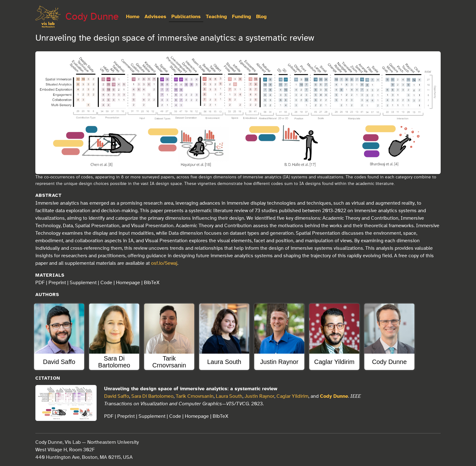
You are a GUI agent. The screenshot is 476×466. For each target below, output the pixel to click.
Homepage (128, 283)
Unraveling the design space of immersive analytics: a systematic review (191, 389)
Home (133, 17)
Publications (186, 17)
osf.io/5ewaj (164, 263)
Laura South (229, 396)
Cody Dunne (92, 17)
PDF (40, 283)
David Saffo (117, 396)
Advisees (155, 17)
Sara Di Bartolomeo (152, 396)
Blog (261, 17)
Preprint (57, 283)
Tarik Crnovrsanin (195, 396)
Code (106, 283)
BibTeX (152, 283)
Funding (242, 17)
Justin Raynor (259, 396)
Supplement (83, 283)
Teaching (216, 17)
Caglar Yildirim (292, 396)
